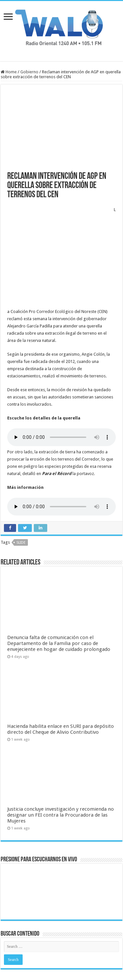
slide (21, 510)
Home (9, 72)
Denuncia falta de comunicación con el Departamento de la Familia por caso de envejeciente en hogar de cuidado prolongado (59, 611)
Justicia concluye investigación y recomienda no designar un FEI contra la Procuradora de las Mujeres (61, 783)
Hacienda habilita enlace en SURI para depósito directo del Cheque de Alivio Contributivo (61, 697)
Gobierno (29, 72)
